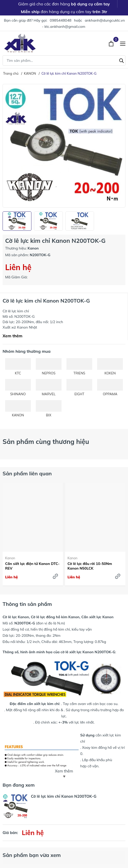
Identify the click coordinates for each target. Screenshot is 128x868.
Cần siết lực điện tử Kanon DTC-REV (32, 566)
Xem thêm (12, 336)
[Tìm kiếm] (122, 60)
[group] (64, 146)
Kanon (10, 558)
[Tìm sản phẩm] (64, 61)
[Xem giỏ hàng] (112, 43)
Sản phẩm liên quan (27, 473)
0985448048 (61, 20)
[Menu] (123, 43)
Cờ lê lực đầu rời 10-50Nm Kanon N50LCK (90, 566)
